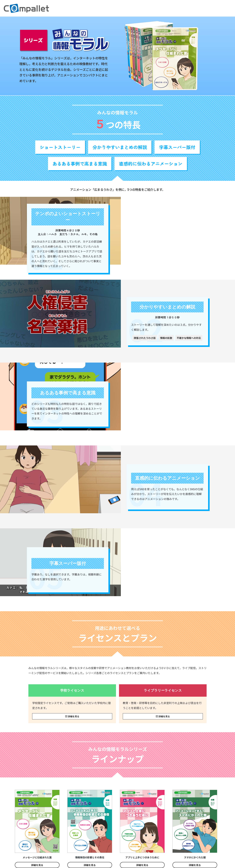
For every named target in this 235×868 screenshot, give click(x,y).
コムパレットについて (198, 8)
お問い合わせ (222, 8)
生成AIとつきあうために (122, 8)
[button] (152, 8)
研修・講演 (175, 8)
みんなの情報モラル (152, 8)
